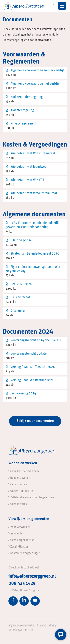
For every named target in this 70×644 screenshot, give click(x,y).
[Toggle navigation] (62, 6)
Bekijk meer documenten (35, 421)
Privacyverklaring (47, 625)
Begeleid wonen (19, 478)
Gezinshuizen (18, 485)
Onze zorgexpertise (21, 540)
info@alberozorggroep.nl (32, 577)
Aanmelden (16, 534)
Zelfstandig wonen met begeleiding (31, 498)
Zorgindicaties (18, 547)
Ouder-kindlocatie (21, 491)
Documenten (15, 630)
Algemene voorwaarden (21, 625)
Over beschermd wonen (24, 471)
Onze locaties (18, 504)
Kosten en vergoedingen (24, 553)
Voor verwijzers (19, 527)
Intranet (30, 630)
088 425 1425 (22, 584)
